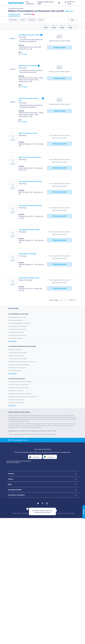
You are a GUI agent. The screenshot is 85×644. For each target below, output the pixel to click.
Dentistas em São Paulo (15, 320)
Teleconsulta (29, 15)
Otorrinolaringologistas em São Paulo (19, 323)
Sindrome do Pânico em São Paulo (19, 385)
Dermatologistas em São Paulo (18, 326)
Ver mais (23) (12, 374)
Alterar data (13, 20)
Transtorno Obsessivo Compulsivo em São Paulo (23, 397)
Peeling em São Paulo (15, 371)
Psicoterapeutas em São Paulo (17, 335)
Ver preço (24, 54)
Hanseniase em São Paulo (16, 403)
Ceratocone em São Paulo (16, 400)
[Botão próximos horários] (75, 27)
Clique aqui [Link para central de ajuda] (20, 440)
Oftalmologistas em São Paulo (17, 317)
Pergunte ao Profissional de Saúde (46, 3)
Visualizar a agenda (59, 48)
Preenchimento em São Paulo (17, 368)
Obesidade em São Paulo (16, 391)
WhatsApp (32, 20)
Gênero (23, 20)
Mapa (72, 20)
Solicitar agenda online (59, 144)
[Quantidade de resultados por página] (63, 300)
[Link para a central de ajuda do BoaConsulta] (59, 3)
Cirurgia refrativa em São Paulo (18, 359)
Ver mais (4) (12, 406)
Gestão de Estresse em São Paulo (18, 388)
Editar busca (69, 11)
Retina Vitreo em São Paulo (16, 356)
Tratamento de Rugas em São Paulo (19, 365)
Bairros (41, 20)
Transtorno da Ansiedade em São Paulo (20, 382)
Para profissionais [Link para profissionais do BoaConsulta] (30, 3)
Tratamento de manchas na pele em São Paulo (22, 362)
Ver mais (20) (12, 341)
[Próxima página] (76, 300)
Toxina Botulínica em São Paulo (18, 353)
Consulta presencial (14, 15)
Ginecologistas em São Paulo (17, 329)
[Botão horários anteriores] (41, 27)
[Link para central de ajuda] (9, 440)
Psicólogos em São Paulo (16, 332)
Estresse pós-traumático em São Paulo (20, 394)
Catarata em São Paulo (15, 350)
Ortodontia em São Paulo (16, 338)
